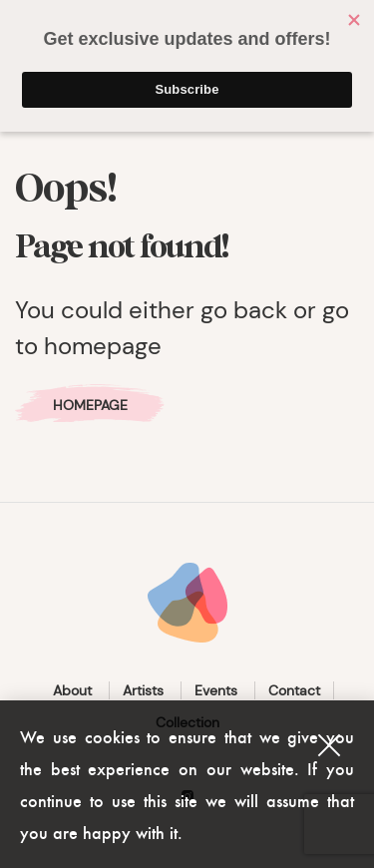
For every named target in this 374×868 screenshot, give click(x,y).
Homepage (90, 405)
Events (216, 690)
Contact (294, 690)
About (72, 690)
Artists (143, 690)
